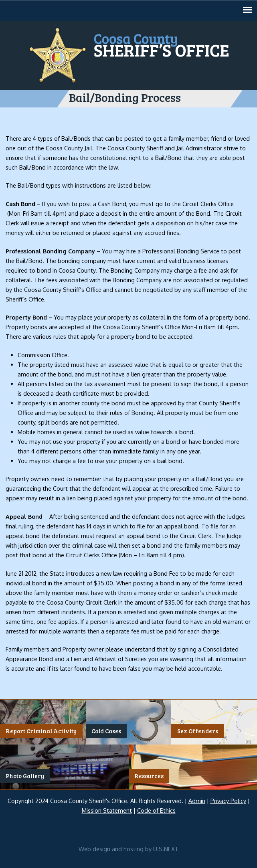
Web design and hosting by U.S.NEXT (129, 849)
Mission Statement (107, 810)
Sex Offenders (198, 731)
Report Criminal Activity (41, 731)
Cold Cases (106, 731)
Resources (149, 776)
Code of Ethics (156, 810)
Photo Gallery (25, 776)
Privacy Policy (228, 801)
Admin (197, 801)
